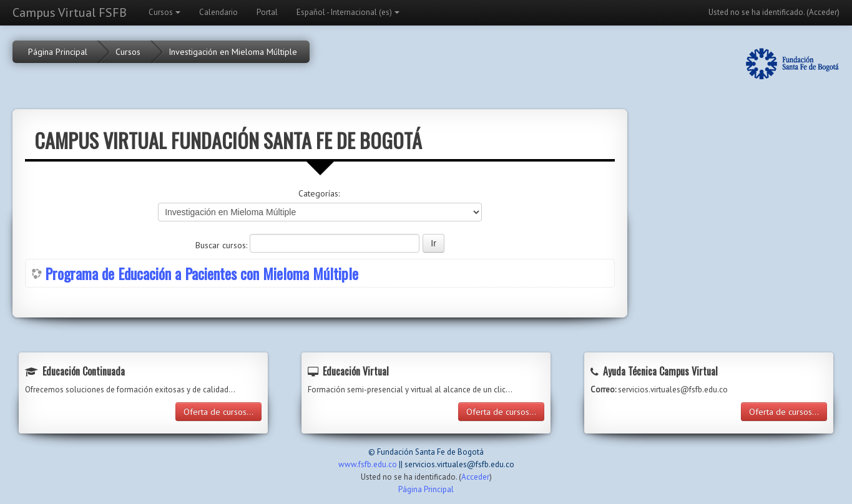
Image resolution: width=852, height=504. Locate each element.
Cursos (164, 12)
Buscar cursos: (223, 245)
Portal (267, 12)
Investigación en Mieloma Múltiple (233, 52)
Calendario (218, 12)
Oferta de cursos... (218, 412)
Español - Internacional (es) (348, 12)
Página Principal (58, 52)
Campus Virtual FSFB (70, 12)
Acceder (823, 12)
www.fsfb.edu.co (368, 464)
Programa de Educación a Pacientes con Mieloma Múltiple (202, 273)
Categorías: (319, 193)
